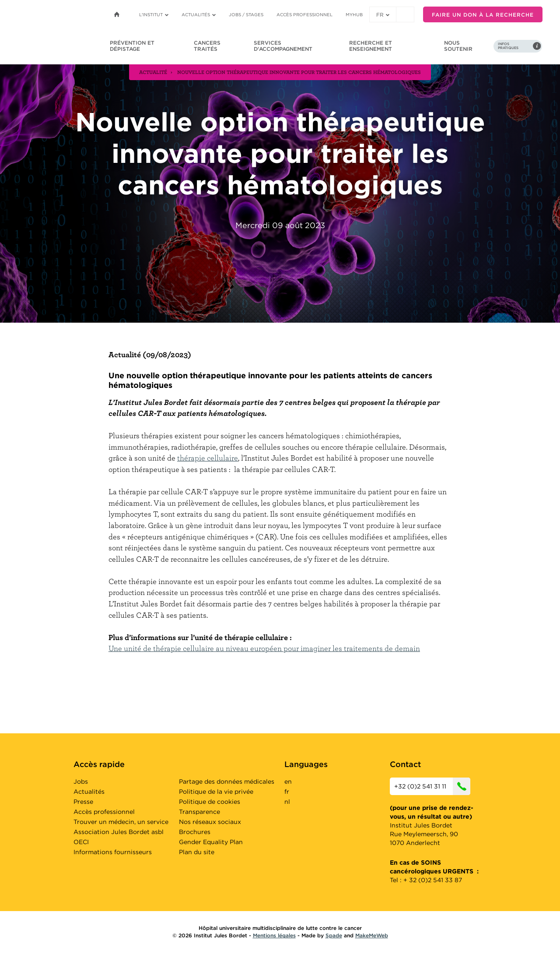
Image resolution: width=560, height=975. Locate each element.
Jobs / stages (246, 14)
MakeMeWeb (372, 935)
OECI (81, 842)
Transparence (199, 812)
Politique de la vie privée (216, 792)
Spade (334, 935)
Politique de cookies (210, 802)
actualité (153, 72)
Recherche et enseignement (371, 46)
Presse (83, 802)
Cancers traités (207, 46)
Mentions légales (274, 935)
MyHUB (354, 14)
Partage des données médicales (227, 781)
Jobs (81, 781)
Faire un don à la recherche (483, 15)
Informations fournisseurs (113, 852)
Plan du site (197, 852)
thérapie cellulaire (208, 458)
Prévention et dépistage (132, 46)
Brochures (195, 832)
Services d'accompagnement (283, 46)
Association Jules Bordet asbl (119, 832)
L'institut (154, 14)
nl (287, 802)
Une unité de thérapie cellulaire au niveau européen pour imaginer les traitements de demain (264, 648)
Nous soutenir (458, 46)
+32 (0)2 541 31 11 (432, 786)
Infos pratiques (508, 46)
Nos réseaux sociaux (210, 822)
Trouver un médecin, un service (121, 822)
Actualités (199, 14)
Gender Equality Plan (211, 842)
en (288, 781)
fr (383, 15)
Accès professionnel (304, 14)
